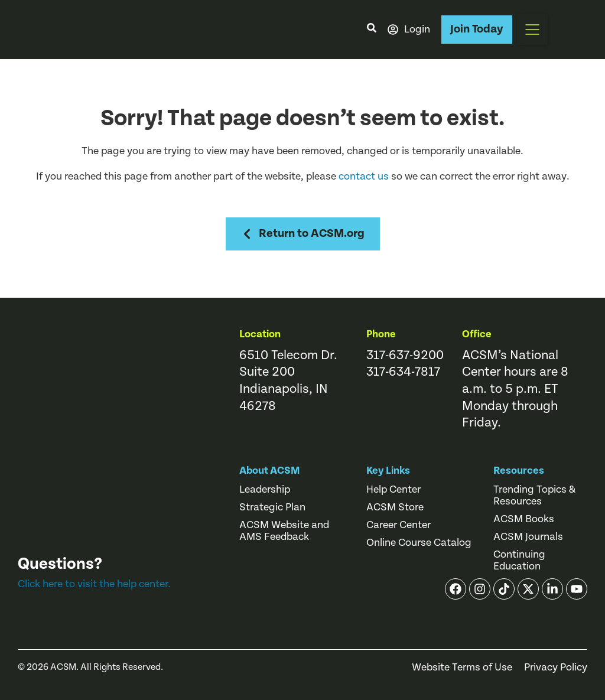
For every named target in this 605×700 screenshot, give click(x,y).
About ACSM (270, 471)
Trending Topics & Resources (534, 496)
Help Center (393, 490)
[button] (532, 30)
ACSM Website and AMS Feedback (284, 531)
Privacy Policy (556, 668)
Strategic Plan (272, 507)
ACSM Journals (528, 537)
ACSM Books (524, 519)
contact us (364, 176)
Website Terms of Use (462, 668)
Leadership (265, 490)
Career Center (399, 525)
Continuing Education (519, 561)
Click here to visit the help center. (94, 584)
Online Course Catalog (419, 543)
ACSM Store (395, 507)
